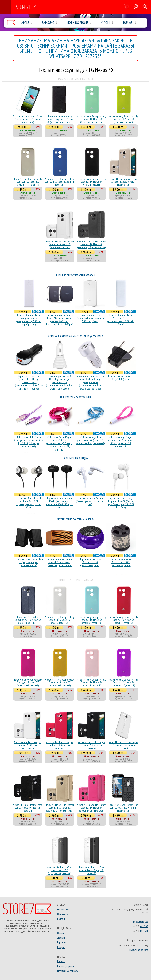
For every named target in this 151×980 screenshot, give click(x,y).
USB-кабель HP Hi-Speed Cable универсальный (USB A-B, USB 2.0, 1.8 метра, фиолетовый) (29, 442)
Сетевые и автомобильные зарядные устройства (75, 336)
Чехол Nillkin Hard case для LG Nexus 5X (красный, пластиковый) (60, 745)
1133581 (144, 931)
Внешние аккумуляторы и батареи (76, 275)
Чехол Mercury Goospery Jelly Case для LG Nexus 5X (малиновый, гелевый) (28, 682)
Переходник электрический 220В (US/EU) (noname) (121, 378)
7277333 (144, 926)
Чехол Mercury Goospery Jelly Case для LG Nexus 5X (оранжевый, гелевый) (60, 682)
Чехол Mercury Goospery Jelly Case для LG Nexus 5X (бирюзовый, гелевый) (92, 119)
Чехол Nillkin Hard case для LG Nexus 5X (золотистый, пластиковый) (123, 182)
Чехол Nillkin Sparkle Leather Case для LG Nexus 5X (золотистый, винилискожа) (60, 808)
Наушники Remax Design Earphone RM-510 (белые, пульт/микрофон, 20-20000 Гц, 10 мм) (121, 503)
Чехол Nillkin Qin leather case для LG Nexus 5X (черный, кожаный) (28, 808)
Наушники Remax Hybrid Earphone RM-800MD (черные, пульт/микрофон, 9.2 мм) (29, 503)
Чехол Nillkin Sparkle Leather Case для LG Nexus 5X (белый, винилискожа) (60, 244)
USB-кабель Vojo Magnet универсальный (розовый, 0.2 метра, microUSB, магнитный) (121, 442)
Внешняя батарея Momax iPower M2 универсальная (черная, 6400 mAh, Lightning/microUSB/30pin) (60, 320)
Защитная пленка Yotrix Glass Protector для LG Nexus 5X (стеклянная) (28, 119)
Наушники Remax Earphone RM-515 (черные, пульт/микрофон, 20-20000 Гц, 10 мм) (60, 503)
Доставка (62, 938)
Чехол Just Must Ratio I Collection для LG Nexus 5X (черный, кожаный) (28, 620)
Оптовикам (63, 914)
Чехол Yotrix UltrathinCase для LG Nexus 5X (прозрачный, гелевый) (60, 870)
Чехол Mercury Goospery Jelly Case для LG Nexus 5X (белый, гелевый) (60, 620)
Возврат (61, 947)
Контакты (62, 919)
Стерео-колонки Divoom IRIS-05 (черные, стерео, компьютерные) (29, 562)
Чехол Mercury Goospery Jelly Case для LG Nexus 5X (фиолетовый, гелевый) (123, 682)
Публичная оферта (139, 950)
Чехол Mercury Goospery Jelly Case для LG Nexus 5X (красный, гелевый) (123, 620)
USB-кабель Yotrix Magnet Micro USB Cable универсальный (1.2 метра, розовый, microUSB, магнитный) (60, 443)
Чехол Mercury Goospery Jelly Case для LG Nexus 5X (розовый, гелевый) (92, 682)
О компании (63, 909)
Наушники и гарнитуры (75, 458)
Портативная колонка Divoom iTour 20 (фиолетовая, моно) (90, 562)
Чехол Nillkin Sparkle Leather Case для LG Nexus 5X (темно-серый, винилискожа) (92, 244)
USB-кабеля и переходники (75, 397)
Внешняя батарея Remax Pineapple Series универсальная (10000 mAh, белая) (121, 320)
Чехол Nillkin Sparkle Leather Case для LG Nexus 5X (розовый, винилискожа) (92, 808)
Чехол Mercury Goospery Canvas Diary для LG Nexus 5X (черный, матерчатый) (60, 119)
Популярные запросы (68, 971)
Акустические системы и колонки (75, 519)
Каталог (61, 961)
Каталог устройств (66, 966)
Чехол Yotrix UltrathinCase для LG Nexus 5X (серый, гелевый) (91, 870)
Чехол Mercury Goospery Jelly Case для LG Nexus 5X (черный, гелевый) (92, 182)
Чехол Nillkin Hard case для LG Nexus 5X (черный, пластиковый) (92, 745)
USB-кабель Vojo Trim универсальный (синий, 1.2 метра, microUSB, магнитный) (90, 440)
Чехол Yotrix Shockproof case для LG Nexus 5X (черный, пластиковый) (123, 808)
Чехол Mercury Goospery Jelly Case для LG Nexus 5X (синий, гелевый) (60, 182)
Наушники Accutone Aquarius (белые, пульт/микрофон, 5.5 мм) (90, 501)
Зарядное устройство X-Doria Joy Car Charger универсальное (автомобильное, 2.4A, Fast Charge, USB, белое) (60, 382)
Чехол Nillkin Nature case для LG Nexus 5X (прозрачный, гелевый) (123, 745)
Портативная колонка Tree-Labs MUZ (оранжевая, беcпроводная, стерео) (60, 562)
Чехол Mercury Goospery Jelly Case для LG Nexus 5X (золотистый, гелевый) (28, 182)
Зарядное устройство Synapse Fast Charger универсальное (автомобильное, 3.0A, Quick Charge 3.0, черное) (29, 382)
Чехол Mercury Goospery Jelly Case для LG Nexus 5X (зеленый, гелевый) (123, 119)
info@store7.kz (141, 922)
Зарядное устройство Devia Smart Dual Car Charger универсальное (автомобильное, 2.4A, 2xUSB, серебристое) (90, 382)
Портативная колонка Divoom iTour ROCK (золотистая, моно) (121, 562)
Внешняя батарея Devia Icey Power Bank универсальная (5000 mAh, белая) (90, 318)
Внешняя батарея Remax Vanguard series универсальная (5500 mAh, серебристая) (29, 320)
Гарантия (62, 942)
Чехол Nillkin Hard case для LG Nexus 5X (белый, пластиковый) (28, 745)
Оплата (61, 933)
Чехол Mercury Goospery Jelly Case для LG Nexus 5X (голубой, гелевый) (92, 620)
